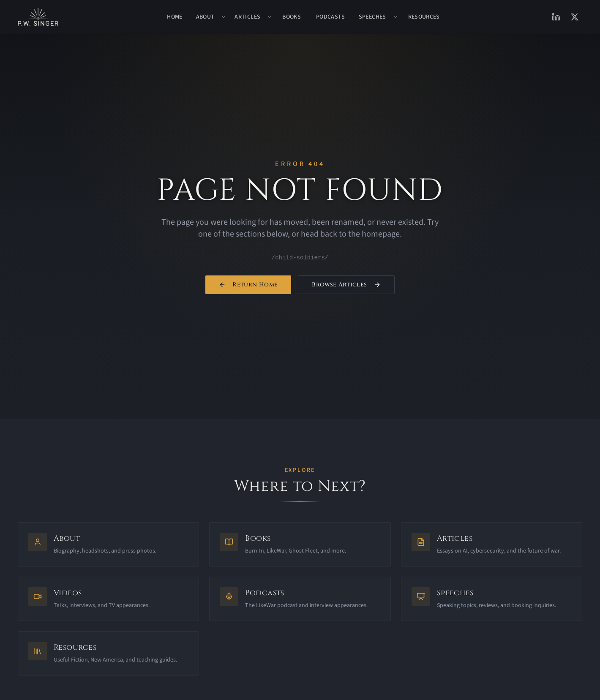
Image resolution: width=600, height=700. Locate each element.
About (205, 17)
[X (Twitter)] (575, 17)
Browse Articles (346, 285)
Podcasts (331, 17)
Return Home (248, 285)
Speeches (372, 17)
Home (175, 17)
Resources (424, 17)
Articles (247, 17)
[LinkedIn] (556, 17)
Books (292, 17)
